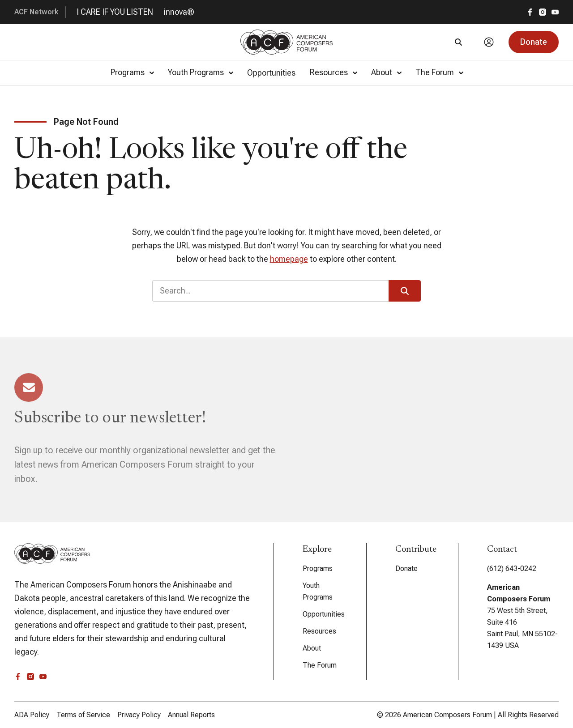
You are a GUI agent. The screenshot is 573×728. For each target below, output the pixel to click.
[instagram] (543, 12)
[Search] (458, 42)
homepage (289, 259)
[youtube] (555, 12)
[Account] (489, 42)
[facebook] (530, 12)
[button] (534, 42)
